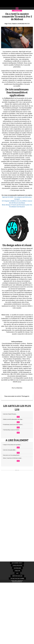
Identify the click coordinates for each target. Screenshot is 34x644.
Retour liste (17, 11)
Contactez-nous (17, 565)
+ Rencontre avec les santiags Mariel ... (13, 455)
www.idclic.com (19, 582)
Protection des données (17, 578)
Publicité (17, 571)
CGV (17, 573)
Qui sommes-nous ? (17, 563)
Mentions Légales (17, 576)
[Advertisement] (17, 493)
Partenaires (17, 568)
